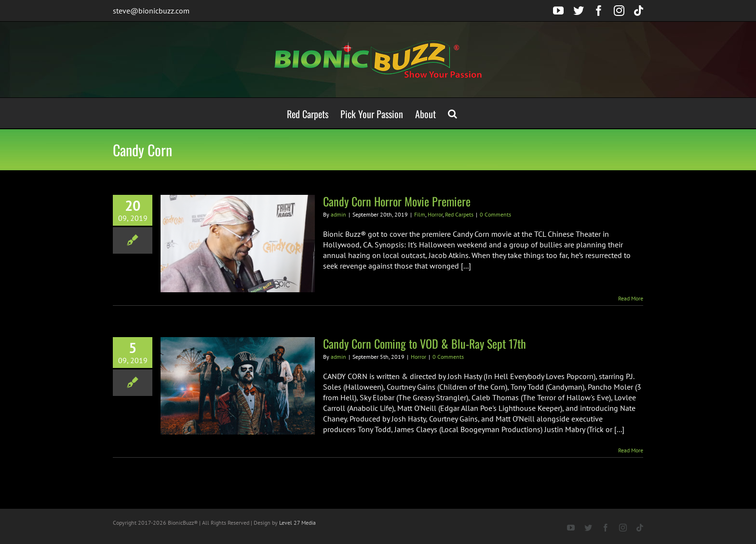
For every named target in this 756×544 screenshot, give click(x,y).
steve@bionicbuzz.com (151, 11)
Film (420, 214)
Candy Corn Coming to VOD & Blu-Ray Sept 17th (425, 343)
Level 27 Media (297, 523)
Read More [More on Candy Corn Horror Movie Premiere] (631, 298)
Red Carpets (459, 214)
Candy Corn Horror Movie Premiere (397, 201)
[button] (452, 113)
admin (338, 214)
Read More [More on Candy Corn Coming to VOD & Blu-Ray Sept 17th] (631, 450)
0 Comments (495, 214)
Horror (435, 214)
